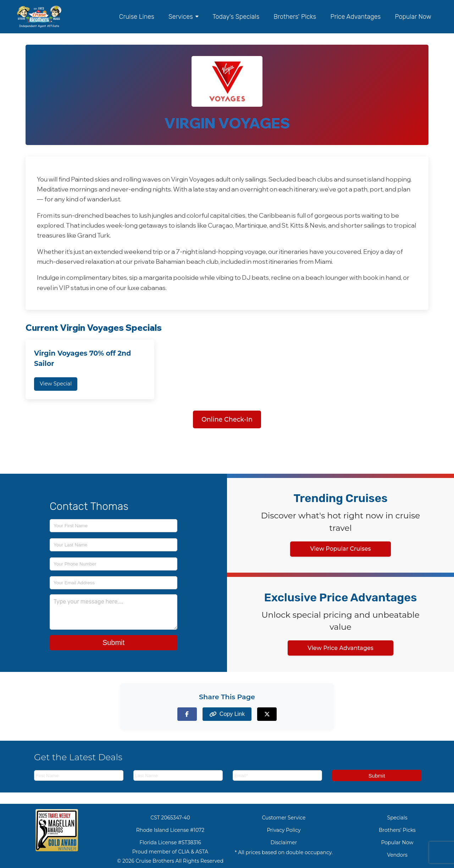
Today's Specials (236, 17)
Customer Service (284, 818)
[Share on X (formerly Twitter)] (267, 714)
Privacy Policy (284, 830)
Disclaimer (284, 842)
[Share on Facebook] (187, 714)
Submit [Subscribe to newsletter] (377, 776)
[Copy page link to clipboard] (227, 714)
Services (183, 17)
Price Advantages (355, 17)
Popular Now (413, 17)
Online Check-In (227, 419)
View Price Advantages (340, 648)
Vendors (397, 855)
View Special (56, 384)
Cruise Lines (137, 17)
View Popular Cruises (340, 549)
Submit (113, 642)
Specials (397, 818)
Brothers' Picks (295, 17)
